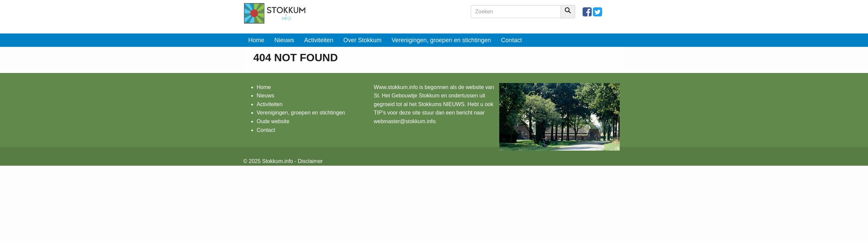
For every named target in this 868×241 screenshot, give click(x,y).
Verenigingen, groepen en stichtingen (441, 40)
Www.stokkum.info (396, 87)
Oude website (273, 121)
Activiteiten (319, 40)
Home (256, 40)
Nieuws (284, 40)
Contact (511, 40)
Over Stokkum (362, 40)
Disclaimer (310, 161)
